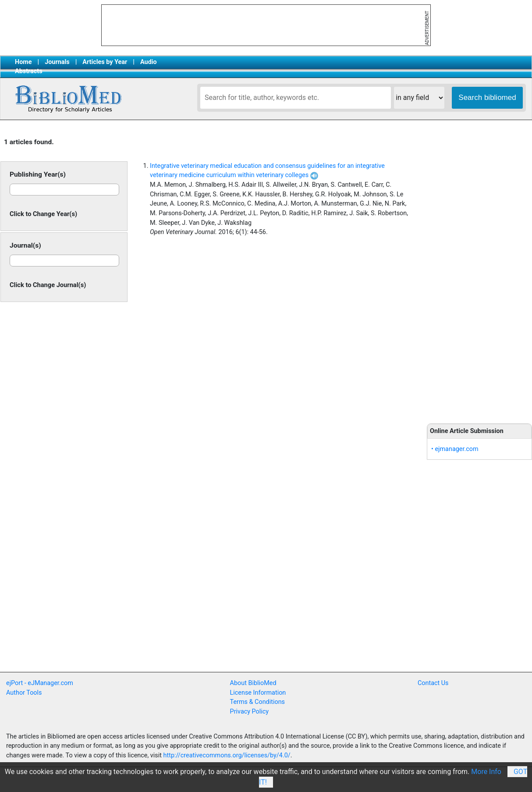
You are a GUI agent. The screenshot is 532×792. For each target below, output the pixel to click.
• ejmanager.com (455, 449)
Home (23, 62)
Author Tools (24, 693)
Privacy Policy (250, 712)
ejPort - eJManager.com (40, 683)
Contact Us (433, 683)
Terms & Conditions (257, 702)
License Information (258, 693)
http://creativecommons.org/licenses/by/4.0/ (227, 755)
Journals (57, 62)
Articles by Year (105, 62)
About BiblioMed (253, 683)
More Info (486, 772)
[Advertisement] (479, 273)
